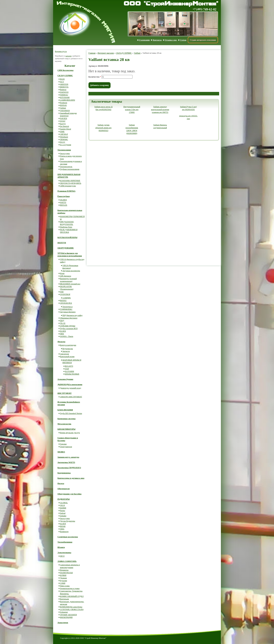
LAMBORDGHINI (67, 100)
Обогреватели (64, 489)
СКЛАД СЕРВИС (124, 53)
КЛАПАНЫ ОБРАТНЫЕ (70, 180)
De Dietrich (64, 126)
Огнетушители (66, 447)
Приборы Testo (66, 227)
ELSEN (63, 331)
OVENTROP (65, 294)
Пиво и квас (65, 586)
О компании (144, 40)
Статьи (183, 40)
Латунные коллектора (71, 271)
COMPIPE (67, 298)
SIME (62, 131)
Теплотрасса (67, 307)
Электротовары (64, 552)
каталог (68, 56)
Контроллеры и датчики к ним (71, 478)
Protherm (64, 103)
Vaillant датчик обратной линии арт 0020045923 (104, 128)
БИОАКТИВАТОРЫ (66, 429)
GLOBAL (64, 503)
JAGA (62, 505)
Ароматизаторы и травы (70, 588)
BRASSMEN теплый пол (70, 284)
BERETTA (64, 87)
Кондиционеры (64, 473)
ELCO (62, 142)
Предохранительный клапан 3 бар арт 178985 (132, 109)
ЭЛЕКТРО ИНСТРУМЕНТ (71, 397)
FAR (62, 292)
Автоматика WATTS (66, 462)
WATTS (63, 202)
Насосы (61, 483)
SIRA (62, 529)
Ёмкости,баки (64, 196)
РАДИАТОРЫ (64, 499)
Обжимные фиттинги (69, 318)
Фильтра (61, 342)
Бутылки (63, 580)
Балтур (63, 124)
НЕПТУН (62, 243)
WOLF (63, 121)
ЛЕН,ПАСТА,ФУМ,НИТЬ (71, 183)
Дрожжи (63, 578)
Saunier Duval (65, 129)
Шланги (61, 547)
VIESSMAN (65, 110)
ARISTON (64, 84)
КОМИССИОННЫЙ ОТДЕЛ (72, 596)
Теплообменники (65, 542)
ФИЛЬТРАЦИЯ (66, 617)
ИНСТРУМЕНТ (65, 393)
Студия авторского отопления (203, 40)
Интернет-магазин (106, 53)
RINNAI (63, 105)
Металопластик (64, 424)
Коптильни (64, 599)
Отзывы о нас (171, 40)
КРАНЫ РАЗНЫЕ (72, 374)
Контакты (157, 40)
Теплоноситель (66, 166)
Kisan (62, 273)
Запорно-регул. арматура (68, 457)
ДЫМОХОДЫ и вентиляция (70, 384)
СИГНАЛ (64, 134)
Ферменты (64, 570)
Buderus (63, 89)
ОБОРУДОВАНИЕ (66, 248)
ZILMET (63, 200)
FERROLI (64, 95)
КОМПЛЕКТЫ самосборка (71, 607)
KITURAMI (65, 97)
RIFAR (63, 526)
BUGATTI (69, 366)
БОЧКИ (63, 575)
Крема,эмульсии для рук (70, 433)
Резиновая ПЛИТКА (66, 191)
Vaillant (137, 53)
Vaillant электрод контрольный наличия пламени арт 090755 (160, 109)
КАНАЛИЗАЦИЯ (65, 410)
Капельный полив (67, 356)
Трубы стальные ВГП (69, 328)
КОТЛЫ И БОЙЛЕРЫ (67, 237)
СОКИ (63, 583)
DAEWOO (64, 92)
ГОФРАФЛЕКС (66, 309)
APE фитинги (66, 276)
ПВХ (62, 334)
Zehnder (63, 516)
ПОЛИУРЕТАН (66, 573)
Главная (92, 53)
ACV (62, 82)
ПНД (62, 321)
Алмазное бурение (65, 379)
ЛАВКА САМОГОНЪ (67, 561)
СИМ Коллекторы (65, 70)
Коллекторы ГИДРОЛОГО (69, 468)
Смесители (64, 354)
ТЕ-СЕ (63, 323)
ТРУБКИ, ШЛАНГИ (68, 615)
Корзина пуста (61, 51)
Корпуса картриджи (68, 345)
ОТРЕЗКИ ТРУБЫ (68, 326)
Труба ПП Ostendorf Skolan (71, 413)
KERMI (63, 508)
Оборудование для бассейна (69, 494)
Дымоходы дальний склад (71, 388)
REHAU (63, 300)
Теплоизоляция (64, 150)
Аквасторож (63, 622)
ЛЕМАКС (64, 139)
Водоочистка (68, 349)
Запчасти (66, 351)
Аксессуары (65, 153)
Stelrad (63, 513)
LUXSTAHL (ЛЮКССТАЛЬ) (72, 609)
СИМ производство (68, 186)
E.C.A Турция (66, 145)
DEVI (62, 556)
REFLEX (64, 205)
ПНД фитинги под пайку (73, 315)
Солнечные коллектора (68, 537)
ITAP (67, 369)
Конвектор (64, 531)
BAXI (62, 79)
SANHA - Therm (67, 336)
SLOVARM (69, 371)
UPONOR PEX (66, 303)
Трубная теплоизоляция (70, 169)
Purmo (62, 510)
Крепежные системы (66, 419)
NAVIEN (64, 118)
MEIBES (61, 452)
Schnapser (64, 612)
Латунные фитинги (68, 312)
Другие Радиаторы (68, 521)
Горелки (63, 444)
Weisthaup (64, 137)
